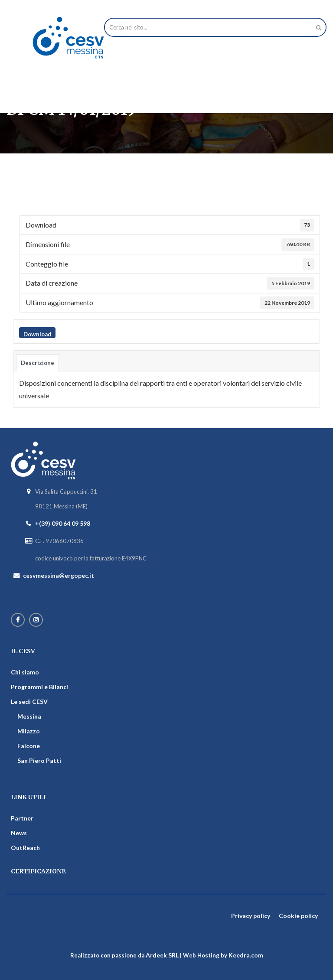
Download (37, 334)
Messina (29, 716)
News (19, 833)
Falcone (29, 746)
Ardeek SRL (162, 955)
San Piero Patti (39, 760)
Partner (22, 818)
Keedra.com (246, 955)
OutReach (25, 848)
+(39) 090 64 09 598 (63, 523)
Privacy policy (251, 916)
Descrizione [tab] (38, 363)
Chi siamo (25, 672)
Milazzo (29, 731)
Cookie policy (298, 916)
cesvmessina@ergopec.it (59, 575)
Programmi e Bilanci (39, 687)
